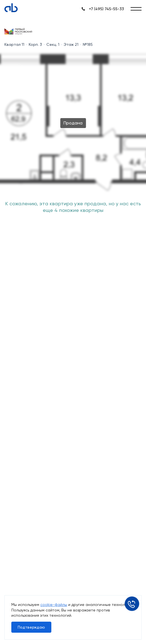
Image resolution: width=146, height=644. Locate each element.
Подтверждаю (31, 627)
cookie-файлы (54, 605)
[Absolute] (11, 8)
